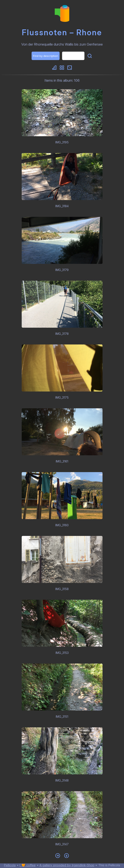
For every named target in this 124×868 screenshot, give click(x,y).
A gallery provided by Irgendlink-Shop (67, 865)
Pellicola (10, 865)
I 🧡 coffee (28, 865)
